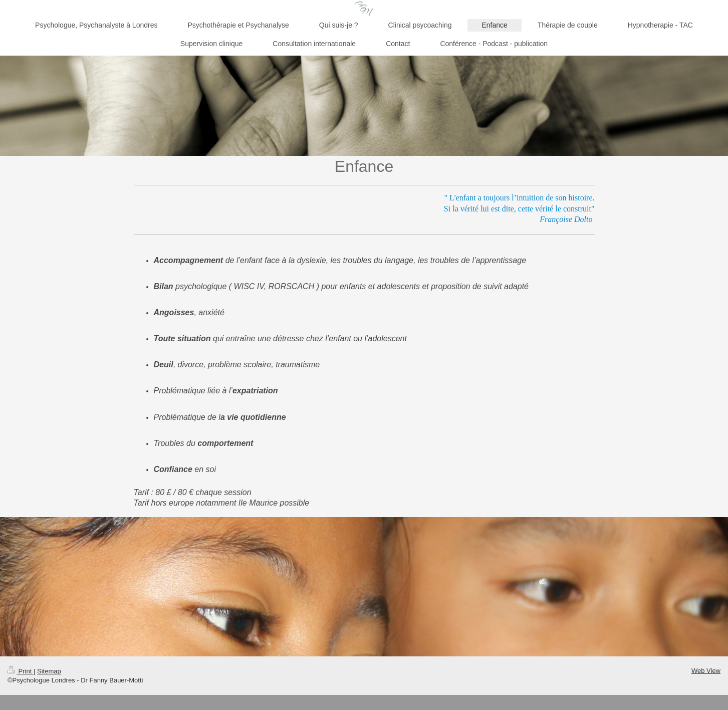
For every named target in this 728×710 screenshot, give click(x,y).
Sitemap (49, 671)
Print (21, 671)
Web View (706, 671)
